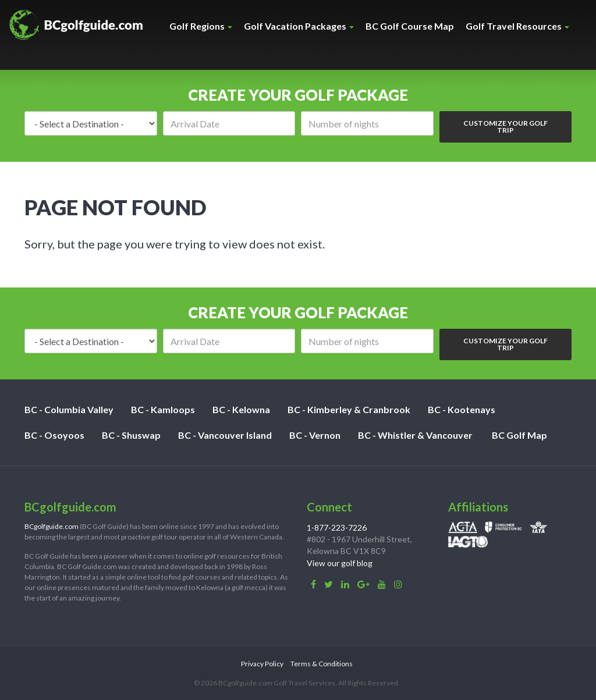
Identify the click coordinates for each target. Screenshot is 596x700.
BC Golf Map (519, 435)
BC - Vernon (315, 435)
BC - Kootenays (462, 409)
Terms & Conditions (322, 664)
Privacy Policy (262, 664)
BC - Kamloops (163, 409)
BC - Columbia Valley (69, 409)
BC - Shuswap (131, 435)
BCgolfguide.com (52, 526)
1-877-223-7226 (337, 527)
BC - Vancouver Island (225, 435)
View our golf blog (340, 563)
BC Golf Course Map (410, 26)
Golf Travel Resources (517, 26)
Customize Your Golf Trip (505, 127)
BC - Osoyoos (54, 435)
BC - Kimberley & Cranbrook (349, 409)
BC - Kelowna (241, 409)
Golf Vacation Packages (299, 26)
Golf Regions (201, 26)
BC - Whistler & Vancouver (415, 435)
